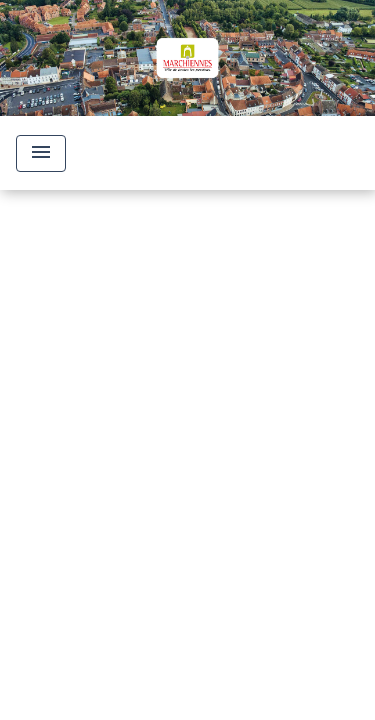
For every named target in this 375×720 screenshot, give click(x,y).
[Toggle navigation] (41, 153)
